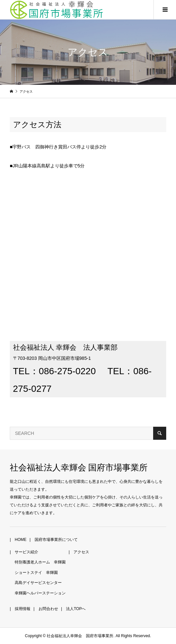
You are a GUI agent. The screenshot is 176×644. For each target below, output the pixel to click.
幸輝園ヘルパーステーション (40, 593)
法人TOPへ (76, 609)
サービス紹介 (26, 552)
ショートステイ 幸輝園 (36, 573)
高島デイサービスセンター (38, 583)
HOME (21, 540)
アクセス (81, 552)
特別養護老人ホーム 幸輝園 (40, 562)
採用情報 (23, 609)
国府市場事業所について (56, 540)
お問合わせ (48, 609)
